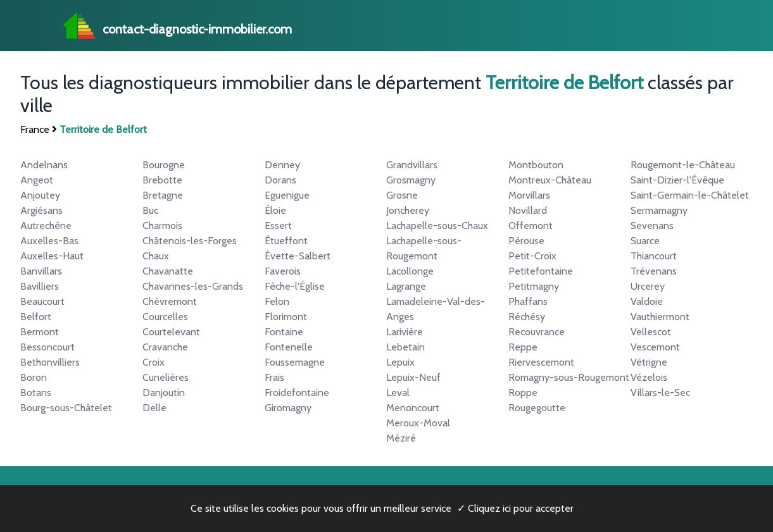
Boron (34, 377)
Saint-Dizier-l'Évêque (677, 180)
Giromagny (288, 408)
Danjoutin (164, 393)
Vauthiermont (660, 317)
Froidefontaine (297, 393)
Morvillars (529, 195)
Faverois (283, 271)
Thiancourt (654, 256)
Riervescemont (541, 362)
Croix (154, 362)
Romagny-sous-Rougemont (569, 377)
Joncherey (408, 210)
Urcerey (648, 286)
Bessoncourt (47, 347)
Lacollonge (410, 271)
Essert (278, 226)
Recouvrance (537, 332)
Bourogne (164, 165)
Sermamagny (659, 210)
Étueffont (286, 241)
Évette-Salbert (298, 256)
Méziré (401, 438)
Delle (154, 408)
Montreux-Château (550, 180)
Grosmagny (411, 180)
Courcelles (165, 317)
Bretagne (163, 195)
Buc (150, 210)
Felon (277, 301)
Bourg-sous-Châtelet (66, 408)
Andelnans (44, 165)
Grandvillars (412, 165)
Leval (398, 393)
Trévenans (654, 271)
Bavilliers (40, 286)
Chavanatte (168, 271)
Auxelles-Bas (49, 241)
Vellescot (651, 332)
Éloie (275, 210)
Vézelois (649, 377)
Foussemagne (295, 362)
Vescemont (655, 347)
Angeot (37, 180)
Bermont (40, 332)
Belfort (36, 317)
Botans (36, 393)
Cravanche (165, 347)
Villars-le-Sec (660, 393)
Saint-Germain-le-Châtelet (690, 195)
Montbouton (536, 165)
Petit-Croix (532, 256)
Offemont (531, 226)
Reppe (523, 347)
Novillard (528, 210)
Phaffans (528, 301)
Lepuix (400, 362)
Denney (282, 165)
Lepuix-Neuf (413, 377)
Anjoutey (40, 195)
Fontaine (284, 332)
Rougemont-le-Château (683, 165)
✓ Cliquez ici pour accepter (515, 508)
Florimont (286, 317)
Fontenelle (289, 347)
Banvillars (41, 271)
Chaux (156, 256)
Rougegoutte (537, 408)
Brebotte (162, 180)
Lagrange (406, 286)
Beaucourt (42, 301)
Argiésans (41, 210)
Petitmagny (534, 286)
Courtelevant (171, 332)
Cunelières (166, 377)
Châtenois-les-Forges (190, 241)
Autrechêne (46, 226)
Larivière (405, 332)
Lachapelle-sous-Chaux (437, 226)
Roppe (523, 393)
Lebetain (405, 347)
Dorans (280, 180)
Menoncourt (413, 408)
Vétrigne (649, 362)
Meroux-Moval (418, 423)
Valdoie (647, 301)
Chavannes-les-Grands (193, 286)
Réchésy (527, 317)
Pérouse (526, 241)
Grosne (402, 195)
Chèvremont (170, 301)
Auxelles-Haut (52, 256)
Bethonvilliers (50, 362)
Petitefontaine (541, 271)
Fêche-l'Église (295, 286)
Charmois (162, 226)
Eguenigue (287, 195)
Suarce (645, 241)
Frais (274, 377)
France (35, 129)
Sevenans (652, 226)
